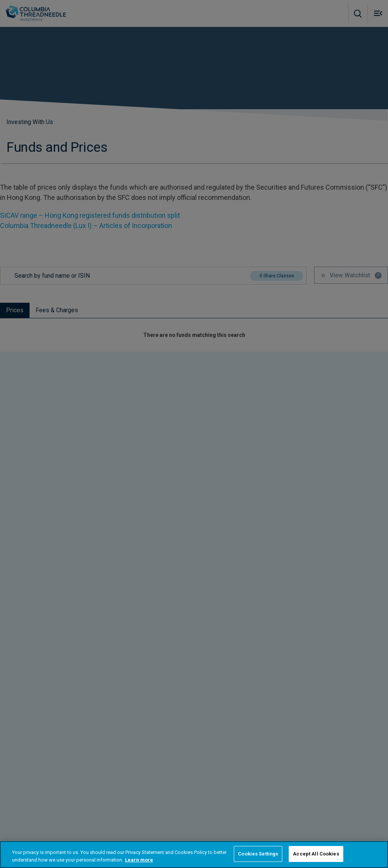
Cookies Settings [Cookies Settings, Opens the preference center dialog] (258, 854)
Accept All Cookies (316, 854)
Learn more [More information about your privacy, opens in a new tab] (139, 860)
